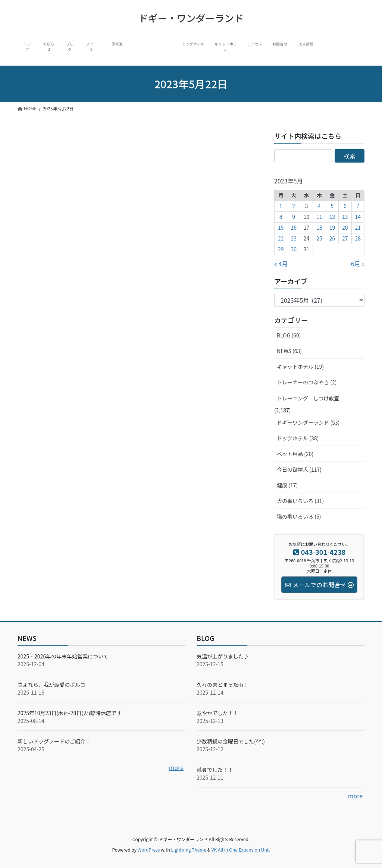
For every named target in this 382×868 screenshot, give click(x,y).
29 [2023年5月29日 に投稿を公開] (281, 249)
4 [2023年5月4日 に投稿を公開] (319, 206)
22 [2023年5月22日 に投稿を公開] (281, 238)
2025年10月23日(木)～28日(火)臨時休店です (70, 713)
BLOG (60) (289, 335)
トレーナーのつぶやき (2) (307, 382)
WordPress (149, 850)
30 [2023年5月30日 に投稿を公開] (294, 249)
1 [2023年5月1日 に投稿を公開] (281, 206)
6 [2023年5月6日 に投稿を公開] (345, 206)
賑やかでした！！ (217, 713)
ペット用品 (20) (295, 454)
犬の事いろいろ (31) (300, 501)
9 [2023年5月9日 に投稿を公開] (294, 217)
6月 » (358, 264)
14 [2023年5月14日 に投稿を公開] (358, 217)
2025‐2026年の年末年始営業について (63, 656)
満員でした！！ (215, 770)
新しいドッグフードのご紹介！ (54, 741)
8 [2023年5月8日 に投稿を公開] (281, 217)
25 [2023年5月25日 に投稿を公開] (319, 238)
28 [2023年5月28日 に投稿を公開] (358, 238)
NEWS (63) (289, 351)
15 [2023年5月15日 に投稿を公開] (281, 227)
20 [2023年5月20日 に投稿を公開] (345, 227)
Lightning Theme (189, 850)
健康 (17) (287, 485)
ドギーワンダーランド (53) (308, 422)
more (176, 767)
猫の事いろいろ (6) (299, 516)
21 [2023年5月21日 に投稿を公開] (358, 227)
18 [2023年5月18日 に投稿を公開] (319, 227)
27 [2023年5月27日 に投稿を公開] (345, 238)
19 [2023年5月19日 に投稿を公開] (332, 227)
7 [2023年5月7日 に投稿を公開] (358, 206)
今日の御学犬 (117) (299, 469)
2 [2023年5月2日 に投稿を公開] (294, 206)
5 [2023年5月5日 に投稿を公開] (332, 206)
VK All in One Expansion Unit (241, 850)
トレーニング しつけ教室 (308, 398)
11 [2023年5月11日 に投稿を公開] (319, 217)
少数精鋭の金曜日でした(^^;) (231, 741)
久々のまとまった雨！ (223, 685)
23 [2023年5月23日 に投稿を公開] (294, 238)
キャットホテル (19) (300, 367)
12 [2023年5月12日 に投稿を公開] (332, 217)
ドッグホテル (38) (298, 438)
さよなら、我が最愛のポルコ (51, 685)
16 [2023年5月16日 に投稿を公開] (294, 227)
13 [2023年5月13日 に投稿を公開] (345, 217)
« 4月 (281, 264)
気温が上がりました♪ (223, 656)
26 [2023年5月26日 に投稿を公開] (332, 238)
